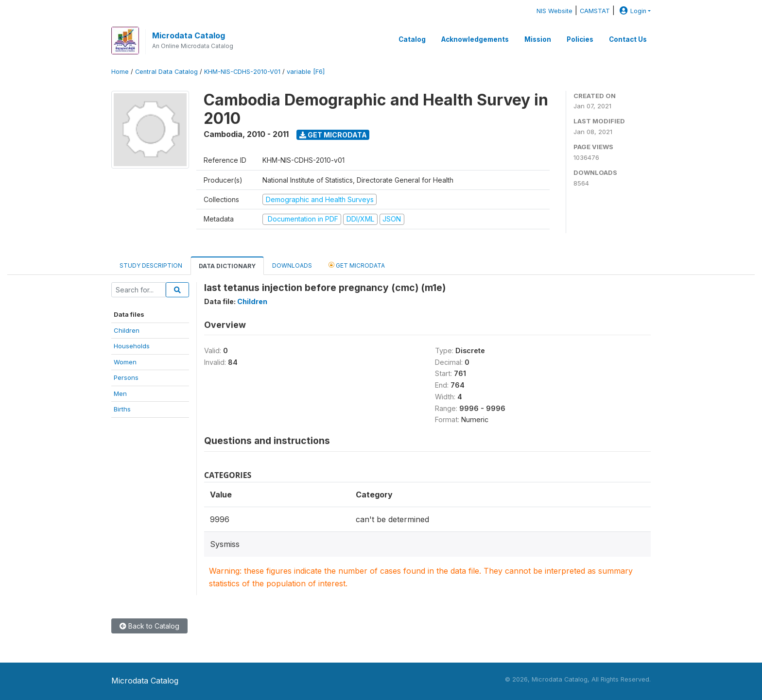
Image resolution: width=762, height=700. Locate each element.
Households (132, 346)
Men (120, 393)
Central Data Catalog (166, 72)
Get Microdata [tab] (357, 265)
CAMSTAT (595, 11)
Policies (580, 39)
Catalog (412, 39)
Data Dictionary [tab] (227, 266)
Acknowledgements (475, 39)
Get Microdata (333, 135)
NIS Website (554, 11)
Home (120, 72)
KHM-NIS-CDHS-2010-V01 (242, 72)
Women (125, 362)
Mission (538, 39)
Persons (126, 377)
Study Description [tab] (151, 265)
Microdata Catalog (189, 35)
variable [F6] (306, 72)
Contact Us (628, 39)
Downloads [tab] (292, 265)
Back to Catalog (149, 626)
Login (632, 11)
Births (122, 409)
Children (127, 330)
